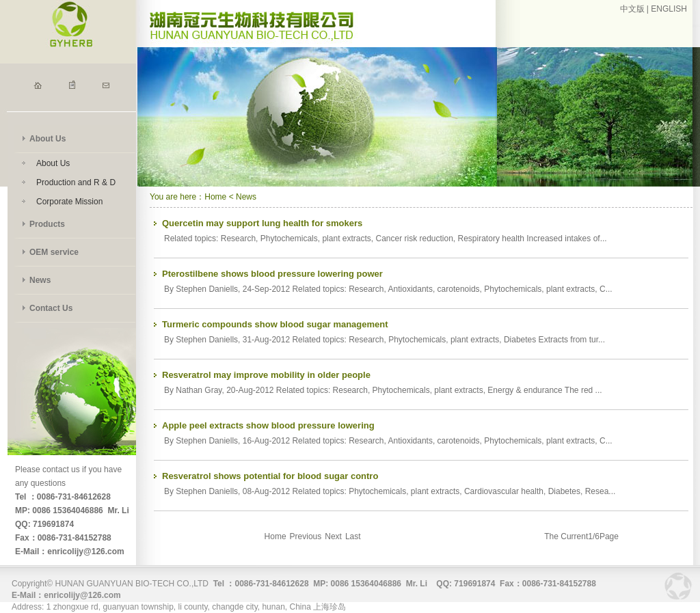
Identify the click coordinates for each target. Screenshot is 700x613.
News (40, 280)
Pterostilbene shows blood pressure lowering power (272, 274)
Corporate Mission (69, 202)
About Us (48, 139)
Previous (306, 536)
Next (333, 536)
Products (47, 224)
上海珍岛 (329, 607)
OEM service (54, 252)
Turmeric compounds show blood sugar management (275, 324)
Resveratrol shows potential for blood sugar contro (270, 476)
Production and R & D (76, 182)
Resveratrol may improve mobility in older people (266, 375)
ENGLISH (669, 9)
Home (215, 197)
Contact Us (51, 308)
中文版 (632, 9)
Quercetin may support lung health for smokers (262, 223)
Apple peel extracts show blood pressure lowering (268, 425)
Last (353, 536)
